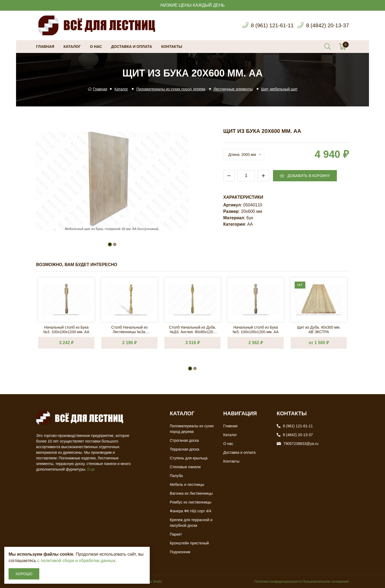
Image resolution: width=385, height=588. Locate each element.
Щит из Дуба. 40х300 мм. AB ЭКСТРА (319, 329)
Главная (45, 47)
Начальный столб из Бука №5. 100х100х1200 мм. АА (256, 329)
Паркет (176, 534)
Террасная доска (184, 449)
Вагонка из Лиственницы (191, 493)
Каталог (72, 47)
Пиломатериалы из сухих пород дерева (171, 89)
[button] (110, 244)
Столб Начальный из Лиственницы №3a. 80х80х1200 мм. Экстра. (129, 329)
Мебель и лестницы (187, 485)
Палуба (176, 476)
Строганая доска (184, 440)
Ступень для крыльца (189, 458)
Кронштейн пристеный (189, 543)
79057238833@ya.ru (301, 444)
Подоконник (180, 552)
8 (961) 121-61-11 (272, 25)
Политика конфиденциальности (278, 582)
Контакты (172, 47)
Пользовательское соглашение (326, 582)
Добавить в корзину (305, 176)
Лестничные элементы (233, 89)
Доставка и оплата (132, 47)
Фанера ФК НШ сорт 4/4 (190, 511)
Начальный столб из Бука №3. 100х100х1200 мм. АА (66, 329)
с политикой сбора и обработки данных (76, 561)
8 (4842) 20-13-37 (328, 25)
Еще (91, 469)
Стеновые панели (185, 467)
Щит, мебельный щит (280, 89)
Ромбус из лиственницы (190, 502)
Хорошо (24, 574)
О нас (96, 47)
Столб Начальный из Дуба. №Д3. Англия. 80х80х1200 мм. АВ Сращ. (192, 329)
